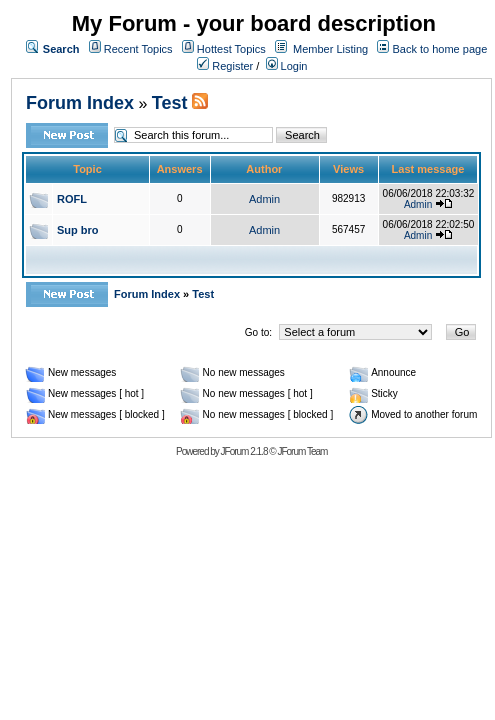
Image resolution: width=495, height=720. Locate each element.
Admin (264, 199)
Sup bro (78, 230)
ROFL (72, 199)
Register (225, 66)
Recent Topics (138, 49)
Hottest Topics (231, 49)
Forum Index (80, 103)
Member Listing (330, 49)
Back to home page (439, 49)
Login (287, 66)
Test (170, 103)
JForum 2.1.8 (244, 451)
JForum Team (302, 451)
